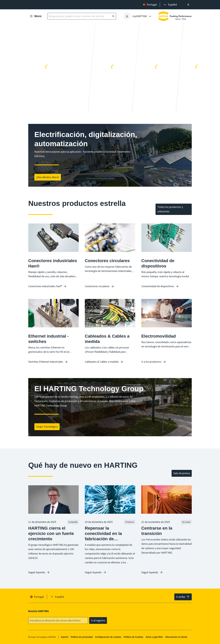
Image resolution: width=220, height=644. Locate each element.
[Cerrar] (188, 5)
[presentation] (170, 5)
